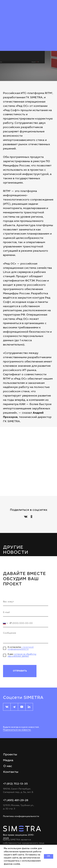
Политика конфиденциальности (21, 817)
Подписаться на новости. (17, 730)
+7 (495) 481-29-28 (16, 800)
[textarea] (26, 637)
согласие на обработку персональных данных (22, 655)
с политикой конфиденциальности (21, 648)
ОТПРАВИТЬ (20, 671)
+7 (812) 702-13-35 (15, 784)
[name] (26, 602)
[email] (26, 613)
